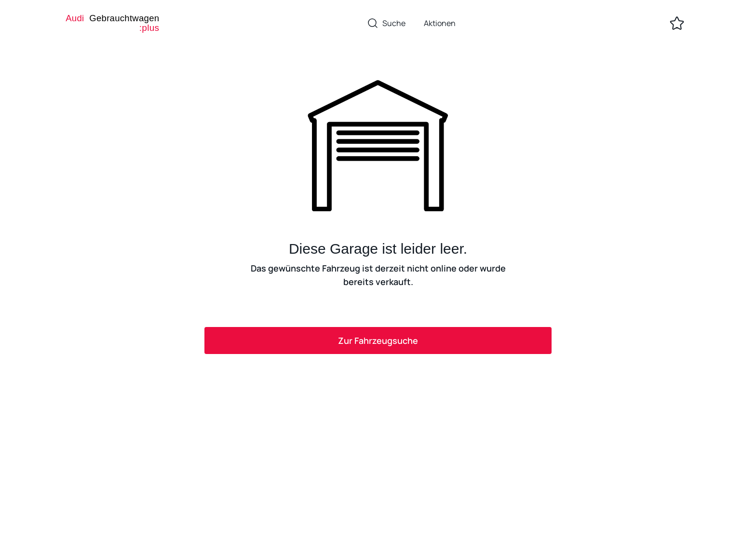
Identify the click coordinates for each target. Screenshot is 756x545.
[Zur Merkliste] (677, 23)
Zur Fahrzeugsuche (378, 341)
